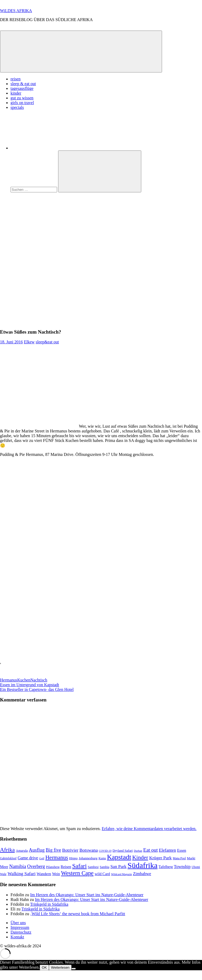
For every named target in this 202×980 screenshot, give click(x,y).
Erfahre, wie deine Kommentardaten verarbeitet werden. (149, 829)
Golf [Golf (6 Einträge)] (42, 858)
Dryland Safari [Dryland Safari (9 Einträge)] (123, 850)
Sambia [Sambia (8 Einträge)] (105, 867)
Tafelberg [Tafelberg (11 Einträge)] (166, 867)
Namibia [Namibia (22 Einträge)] (18, 866)
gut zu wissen (22, 98)
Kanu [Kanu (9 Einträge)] (102, 858)
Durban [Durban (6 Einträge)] (138, 851)
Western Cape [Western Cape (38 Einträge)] (77, 873)
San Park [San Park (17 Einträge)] (118, 867)
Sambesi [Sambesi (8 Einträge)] (93, 867)
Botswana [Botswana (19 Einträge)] (89, 850)
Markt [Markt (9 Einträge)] (191, 858)
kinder (16, 93)
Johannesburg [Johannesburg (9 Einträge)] (88, 858)
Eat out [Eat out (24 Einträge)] (151, 850)
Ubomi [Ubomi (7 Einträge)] (196, 867)
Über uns (18, 923)
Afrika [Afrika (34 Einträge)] (7, 850)
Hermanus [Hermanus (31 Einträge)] (57, 857)
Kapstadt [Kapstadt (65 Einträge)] (119, 857)
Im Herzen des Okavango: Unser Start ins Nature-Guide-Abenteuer (87, 895)
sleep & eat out (23, 84)
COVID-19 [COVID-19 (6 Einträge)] (105, 851)
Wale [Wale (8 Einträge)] (3, 874)
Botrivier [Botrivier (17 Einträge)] (70, 850)
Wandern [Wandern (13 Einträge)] (44, 874)
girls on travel (22, 103)
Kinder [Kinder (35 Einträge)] (140, 857)
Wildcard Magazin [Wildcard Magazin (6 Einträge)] (121, 874)
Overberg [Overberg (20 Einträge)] (36, 866)
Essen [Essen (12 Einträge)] (181, 850)
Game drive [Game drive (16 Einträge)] (28, 858)
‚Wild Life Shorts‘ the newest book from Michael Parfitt (78, 914)
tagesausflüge (22, 88)
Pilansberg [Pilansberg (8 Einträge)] (53, 867)
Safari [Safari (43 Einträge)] (80, 866)
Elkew (29, 342)
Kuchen (24, 680)
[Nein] (74, 969)
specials (17, 107)
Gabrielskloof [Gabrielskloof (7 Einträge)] (8, 858)
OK (44, 967)
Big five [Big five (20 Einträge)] (54, 850)
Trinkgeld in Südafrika (49, 904)
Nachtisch (39, 680)
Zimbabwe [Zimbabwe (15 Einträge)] (142, 874)
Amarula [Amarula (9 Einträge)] (22, 850)
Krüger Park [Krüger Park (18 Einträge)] (160, 858)
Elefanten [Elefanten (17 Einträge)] (167, 850)
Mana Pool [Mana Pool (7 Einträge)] (179, 858)
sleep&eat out (47, 342)
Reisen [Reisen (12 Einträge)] (66, 867)
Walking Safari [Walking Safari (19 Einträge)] (22, 874)
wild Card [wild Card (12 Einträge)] (102, 874)
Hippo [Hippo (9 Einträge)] (74, 858)
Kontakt (17, 937)
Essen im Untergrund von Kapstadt (30, 685)
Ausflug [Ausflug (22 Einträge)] (37, 850)
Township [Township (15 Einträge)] (182, 867)
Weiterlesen (60, 967)
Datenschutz (21, 932)
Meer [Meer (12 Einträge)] (4, 867)
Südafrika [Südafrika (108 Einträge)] (143, 865)
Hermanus (9, 680)
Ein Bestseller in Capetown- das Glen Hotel (37, 689)
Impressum (20, 927)
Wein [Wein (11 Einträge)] (56, 874)
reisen (16, 79)
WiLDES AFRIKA (16, 11)
